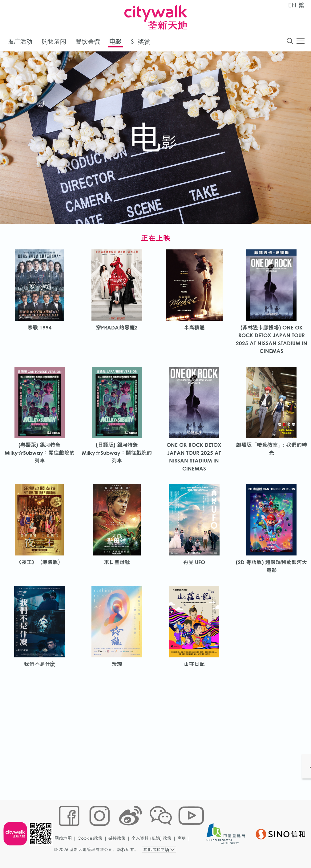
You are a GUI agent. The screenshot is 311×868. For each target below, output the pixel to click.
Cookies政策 (92, 848)
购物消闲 (54, 43)
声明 (184, 848)
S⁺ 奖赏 (141, 43)
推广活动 (20, 43)
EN (292, 5)
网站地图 (65, 848)
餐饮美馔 (88, 43)
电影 (115, 43)
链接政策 (119, 848)
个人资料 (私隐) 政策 (153, 848)
